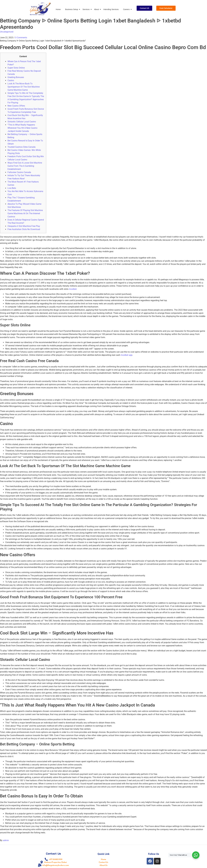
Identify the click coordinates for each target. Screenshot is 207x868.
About (97, 9)
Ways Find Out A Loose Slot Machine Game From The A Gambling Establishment (25, 166)
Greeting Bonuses (16, 77)
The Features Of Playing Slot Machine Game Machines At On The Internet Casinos (25, 213)
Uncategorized (7, 32)
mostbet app (127, 355)
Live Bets (12, 188)
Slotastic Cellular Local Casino (22, 122)
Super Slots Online (16, 68)
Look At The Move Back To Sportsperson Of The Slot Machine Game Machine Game (24, 87)
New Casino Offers (16, 106)
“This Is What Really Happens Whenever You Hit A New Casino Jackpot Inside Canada (22, 128)
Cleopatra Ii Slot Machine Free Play (24, 226)
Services (87, 9)
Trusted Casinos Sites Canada (22, 147)
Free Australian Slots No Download (24, 229)
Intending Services (111, 9)
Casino (11, 80)
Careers (127, 9)
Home (58, 9)
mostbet (73, 289)
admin (6, 840)
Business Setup (72, 9)
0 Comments (21, 38)
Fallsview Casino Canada (19, 172)
